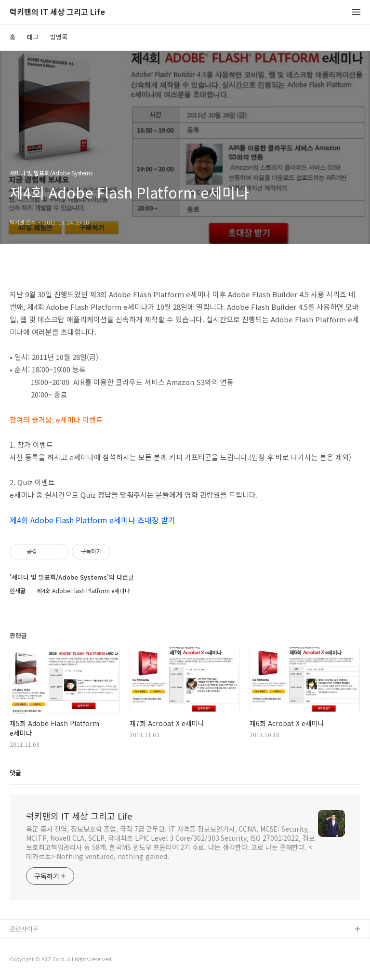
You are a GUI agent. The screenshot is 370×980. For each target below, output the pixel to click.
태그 (33, 37)
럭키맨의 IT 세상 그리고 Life (57, 12)
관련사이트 (24, 929)
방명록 (59, 37)
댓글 (15, 773)
